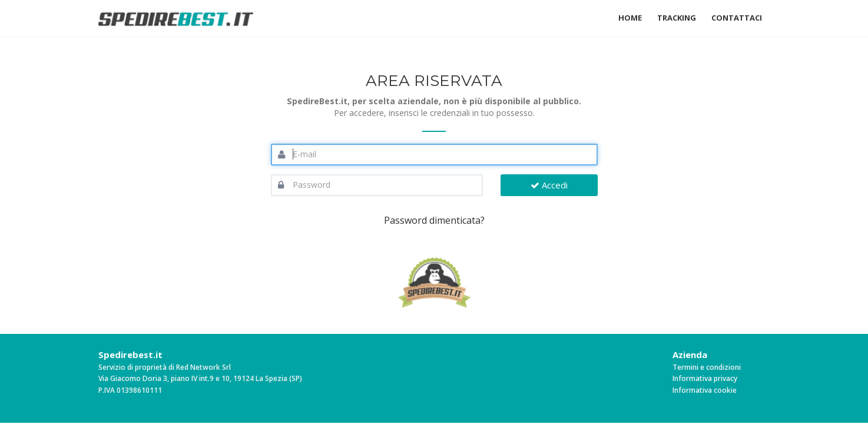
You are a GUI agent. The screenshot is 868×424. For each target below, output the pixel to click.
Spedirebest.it (130, 355)
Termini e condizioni (707, 367)
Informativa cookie (705, 390)
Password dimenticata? (434, 220)
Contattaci (737, 18)
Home (630, 18)
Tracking (677, 18)
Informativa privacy (705, 378)
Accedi (549, 185)
